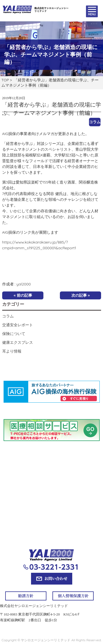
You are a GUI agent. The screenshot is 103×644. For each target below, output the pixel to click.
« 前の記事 (23, 295)
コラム (95, 122)
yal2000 (24, 284)
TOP (5, 80)
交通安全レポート (18, 325)
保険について (14, 334)
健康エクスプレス (18, 342)
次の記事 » (81, 295)
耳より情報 (12, 351)
